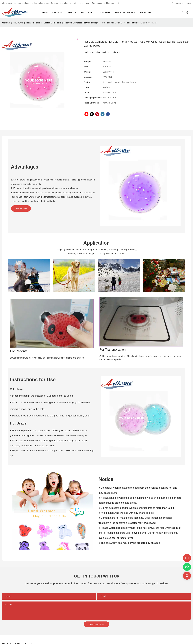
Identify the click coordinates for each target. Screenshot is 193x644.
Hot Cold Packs (33, 23)
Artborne (6, 23)
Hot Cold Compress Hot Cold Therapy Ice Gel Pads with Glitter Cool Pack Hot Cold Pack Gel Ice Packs (111, 23)
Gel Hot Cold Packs (52, 23)
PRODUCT (18, 23)
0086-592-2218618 (181, 3)
